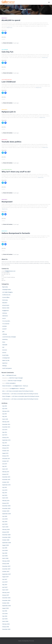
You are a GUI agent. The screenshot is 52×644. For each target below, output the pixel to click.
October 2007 (6, 571)
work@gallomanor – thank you (20, 386)
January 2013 (5, 448)
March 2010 (5, 498)
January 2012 (5, 456)
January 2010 (6, 503)
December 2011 (6, 459)
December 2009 (6, 506)
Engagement (5, 311)
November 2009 (6, 508)
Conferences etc (6, 295)
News (4, 342)
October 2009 (6, 511)
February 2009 (6, 529)
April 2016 (5, 409)
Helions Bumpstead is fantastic (16, 233)
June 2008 (5, 550)
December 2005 (6, 629)
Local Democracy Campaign (9, 337)
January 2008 (6, 564)
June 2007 (5, 582)
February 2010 (6, 501)
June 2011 (5, 464)
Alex (3, 375)
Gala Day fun (7, 52)
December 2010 (6, 477)
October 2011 (6, 461)
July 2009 (5, 516)
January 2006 (6, 627)
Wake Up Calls (6, 360)
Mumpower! (7, 202)
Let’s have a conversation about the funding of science (20, 391)
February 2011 (6, 472)
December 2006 (6, 598)
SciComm (5, 350)
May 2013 (5, 443)
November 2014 (6, 427)
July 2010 (5, 487)
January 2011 (5, 474)
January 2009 (6, 532)
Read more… (10, 28)
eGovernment (6, 305)
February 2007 (6, 593)
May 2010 (5, 493)
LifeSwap (5, 334)
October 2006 (6, 603)
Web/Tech (5, 363)
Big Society (5, 287)
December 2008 (6, 535)
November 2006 (6, 600)
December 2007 (6, 566)
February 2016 (6, 411)
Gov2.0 (4, 318)
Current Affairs (6, 297)
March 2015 (5, 419)
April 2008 (5, 556)
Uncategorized (6, 358)
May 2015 (5, 416)
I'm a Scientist (6, 324)
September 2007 (6, 574)
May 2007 (5, 585)
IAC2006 (4, 326)
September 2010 (6, 485)
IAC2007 (4, 329)
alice (3, 391)
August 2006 (5, 608)
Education (5, 303)
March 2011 (5, 469)
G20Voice (5, 313)
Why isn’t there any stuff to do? (16, 172)
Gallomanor (5, 50)
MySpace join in (9, 112)
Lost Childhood (9, 82)
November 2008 (6, 537)
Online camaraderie (11, 383)
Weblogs (4, 366)
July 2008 (5, 548)
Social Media (5, 355)
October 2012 (6, 451)
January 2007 (6, 595)
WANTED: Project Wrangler (16, 378)
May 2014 (5, 432)
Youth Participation (7, 80)
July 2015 (5, 414)
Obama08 (5, 345)
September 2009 (6, 514)
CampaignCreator (7, 290)
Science (4, 353)
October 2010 (6, 482)
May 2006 (5, 616)
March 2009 (5, 527)
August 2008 (5, 545)
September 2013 (6, 440)
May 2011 (5, 466)
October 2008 (6, 540)
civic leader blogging (7, 292)
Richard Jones (6, 394)
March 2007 (5, 590)
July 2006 (5, 611)
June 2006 (5, 614)
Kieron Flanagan (6, 396)
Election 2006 (6, 308)
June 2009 (5, 519)
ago (16, 43)
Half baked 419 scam (11, 375)
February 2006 (6, 624)
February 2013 (6, 445)
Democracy (4, 18)
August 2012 (5, 453)
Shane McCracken (7, 386)
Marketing (5, 339)
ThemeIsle (31, 641)
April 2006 (5, 619)
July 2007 (5, 579)
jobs (3, 332)
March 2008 (5, 558)
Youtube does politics (11, 142)
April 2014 (5, 435)
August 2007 (5, 577)
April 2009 (5, 524)
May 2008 (5, 553)
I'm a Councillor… (6, 321)
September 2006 (6, 606)
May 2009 (5, 522)
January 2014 (5, 438)
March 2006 (5, 621)
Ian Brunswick (6, 399)
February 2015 (6, 422)
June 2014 (5, 430)
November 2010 (6, 480)
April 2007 (5, 587)
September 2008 (6, 543)
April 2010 (5, 495)
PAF (3, 347)
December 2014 (6, 424)
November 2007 (6, 569)
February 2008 (6, 561)
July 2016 (5, 406)
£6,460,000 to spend (11, 20)
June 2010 (5, 490)
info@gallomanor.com (10, 271)
